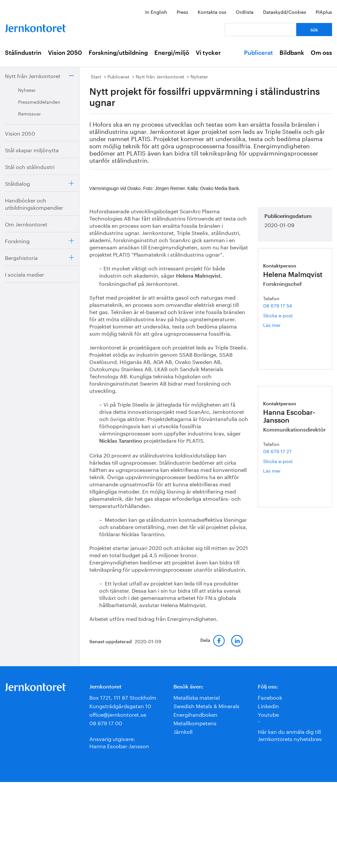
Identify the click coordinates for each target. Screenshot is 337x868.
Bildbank (292, 53)
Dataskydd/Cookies (285, 11)
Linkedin (268, 705)
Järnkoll (183, 731)
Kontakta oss (212, 11)
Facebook (270, 697)
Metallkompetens (195, 722)
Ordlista (245, 11)
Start (96, 76)
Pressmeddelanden (39, 101)
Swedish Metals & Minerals (206, 705)
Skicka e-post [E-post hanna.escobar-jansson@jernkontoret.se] (278, 461)
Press (182, 11)
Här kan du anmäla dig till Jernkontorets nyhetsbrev (290, 735)
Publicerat (258, 53)
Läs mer (283, 325)
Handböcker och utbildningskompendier (34, 203)
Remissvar (29, 113)
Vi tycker (208, 53)
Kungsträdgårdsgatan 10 (120, 705)
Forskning (17, 240)
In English (156, 11)
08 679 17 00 (106, 722)
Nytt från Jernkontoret (33, 75)
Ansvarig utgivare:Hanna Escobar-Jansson (119, 742)
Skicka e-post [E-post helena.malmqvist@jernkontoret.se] (278, 315)
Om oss (321, 53)
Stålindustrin (23, 53)
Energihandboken (195, 714)
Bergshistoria (21, 257)
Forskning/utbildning (118, 53)
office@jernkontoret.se (118, 714)
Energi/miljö (172, 53)
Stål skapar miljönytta (32, 149)
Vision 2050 (65, 53)
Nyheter (27, 90)
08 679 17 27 (277, 451)
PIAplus (324, 11)
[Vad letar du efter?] (260, 30)
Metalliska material (197, 697)
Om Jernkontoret (26, 224)
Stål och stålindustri (30, 166)
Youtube (268, 714)
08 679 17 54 (278, 305)
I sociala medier (24, 274)
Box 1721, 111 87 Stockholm (123, 697)
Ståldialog (17, 183)
